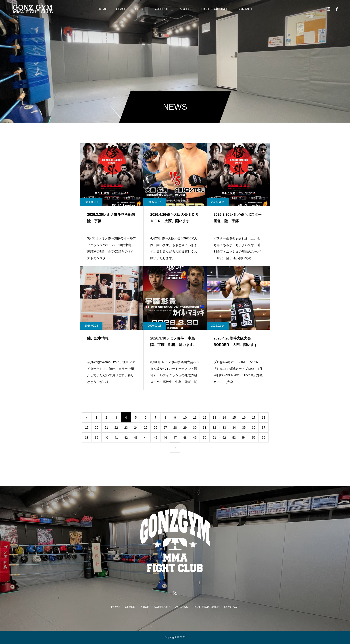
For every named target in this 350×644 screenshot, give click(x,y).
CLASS (121, 9)
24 (136, 428)
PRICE (140, 9)
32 (215, 428)
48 (185, 438)
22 (116, 428)
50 (205, 438)
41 (116, 438)
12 (205, 418)
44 (146, 438)
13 (215, 418)
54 (244, 438)
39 (97, 438)
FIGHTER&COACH (215, 9)
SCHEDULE (162, 9)
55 (254, 438)
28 (175, 428)
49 (195, 438)
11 (195, 418)
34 (234, 428)
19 (87, 428)
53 (234, 438)
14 (224, 418)
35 (244, 428)
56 (264, 438)
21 (106, 428)
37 (264, 428)
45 (156, 438)
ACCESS (186, 9)
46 (165, 438)
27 (165, 428)
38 (87, 438)
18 (264, 418)
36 (254, 428)
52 (224, 438)
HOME (102, 9)
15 (234, 418)
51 (215, 438)
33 (224, 428)
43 (136, 438)
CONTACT (245, 9)
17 (254, 418)
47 (175, 438)
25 (146, 428)
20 (97, 428)
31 (205, 428)
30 (195, 428)
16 (244, 418)
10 (185, 418)
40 (106, 438)
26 (156, 428)
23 (126, 428)
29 (185, 428)
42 (126, 438)
